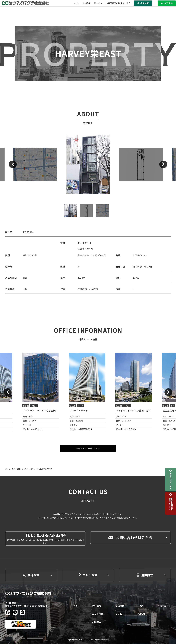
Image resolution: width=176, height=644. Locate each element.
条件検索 (16, 469)
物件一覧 (28, 469)
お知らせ (87, 6)
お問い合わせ (164, 605)
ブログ (140, 605)
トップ (76, 6)
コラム (119, 614)
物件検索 (143, 6)
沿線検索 (145, 575)
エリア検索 (88, 575)
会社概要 (120, 605)
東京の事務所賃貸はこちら (171, 504)
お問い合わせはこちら (130, 538)
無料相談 (167, 6)
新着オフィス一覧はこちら (88, 448)
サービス (98, 6)
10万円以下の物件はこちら (118, 6)
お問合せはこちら (170, 481)
